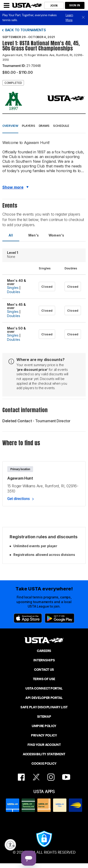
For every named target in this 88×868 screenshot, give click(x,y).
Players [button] (29, 126)
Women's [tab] (56, 235)
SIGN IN (75, 5)
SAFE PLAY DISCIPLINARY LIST (44, 707)
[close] (83, 18)
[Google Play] (60, 618)
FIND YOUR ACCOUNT (44, 745)
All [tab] (11, 235)
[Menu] (7, 5)
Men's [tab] (34, 235)
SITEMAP (44, 717)
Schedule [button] (61, 126)
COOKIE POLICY (44, 763)
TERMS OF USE (44, 679)
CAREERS (44, 651)
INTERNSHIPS (44, 660)
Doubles (14, 292)
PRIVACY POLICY (44, 735)
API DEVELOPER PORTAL (44, 698)
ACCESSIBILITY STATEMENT (44, 754)
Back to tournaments (26, 30)
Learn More (69, 18)
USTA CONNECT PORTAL (44, 688)
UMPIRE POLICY (44, 726)
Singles (13, 288)
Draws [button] (44, 126)
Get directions (19, 499)
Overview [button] (10, 126)
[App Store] (28, 618)
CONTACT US (44, 670)
